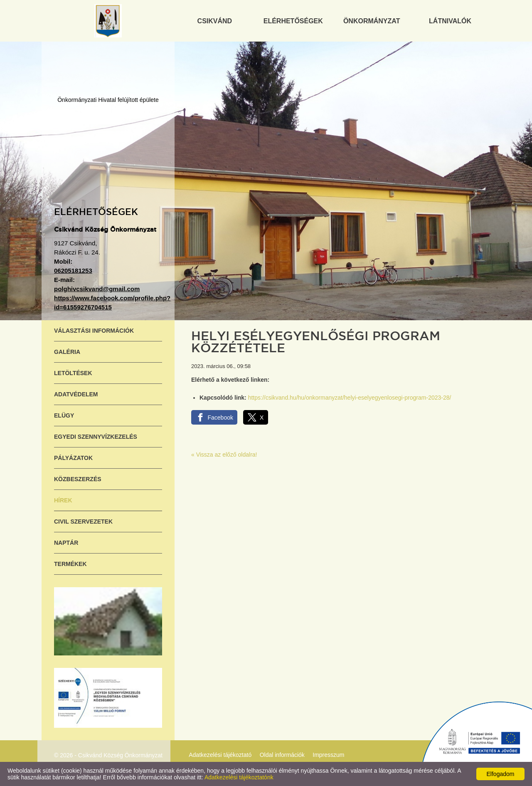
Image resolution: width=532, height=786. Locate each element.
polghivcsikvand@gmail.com (97, 289)
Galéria (67, 352)
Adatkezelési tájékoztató (220, 755)
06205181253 (73, 271)
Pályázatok (73, 458)
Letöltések (73, 373)
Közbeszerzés (78, 479)
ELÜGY (64, 415)
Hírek (63, 500)
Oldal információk (282, 755)
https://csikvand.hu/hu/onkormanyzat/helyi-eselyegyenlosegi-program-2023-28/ (350, 398)
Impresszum (328, 755)
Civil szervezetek (83, 522)
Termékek (70, 564)
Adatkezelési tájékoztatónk (239, 777)
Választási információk (94, 331)
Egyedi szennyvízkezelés (96, 437)
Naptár (66, 543)
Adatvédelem (76, 394)
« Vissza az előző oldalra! (224, 455)
